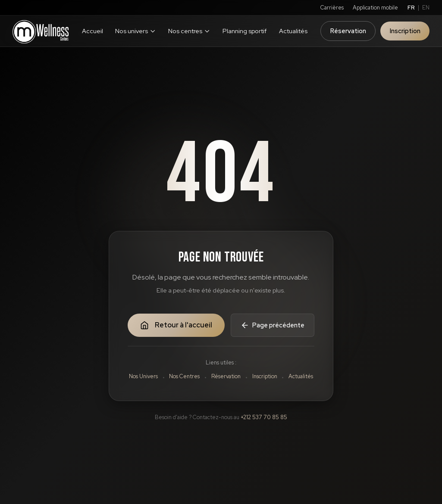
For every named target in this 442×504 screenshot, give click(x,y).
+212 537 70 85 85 (264, 417)
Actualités (293, 31)
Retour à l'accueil (176, 325)
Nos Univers (143, 376)
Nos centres (189, 31)
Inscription (405, 31)
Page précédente (273, 325)
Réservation (348, 31)
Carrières (332, 8)
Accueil (92, 31)
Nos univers (135, 31)
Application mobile (375, 8)
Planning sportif (245, 31)
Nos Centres (184, 376)
